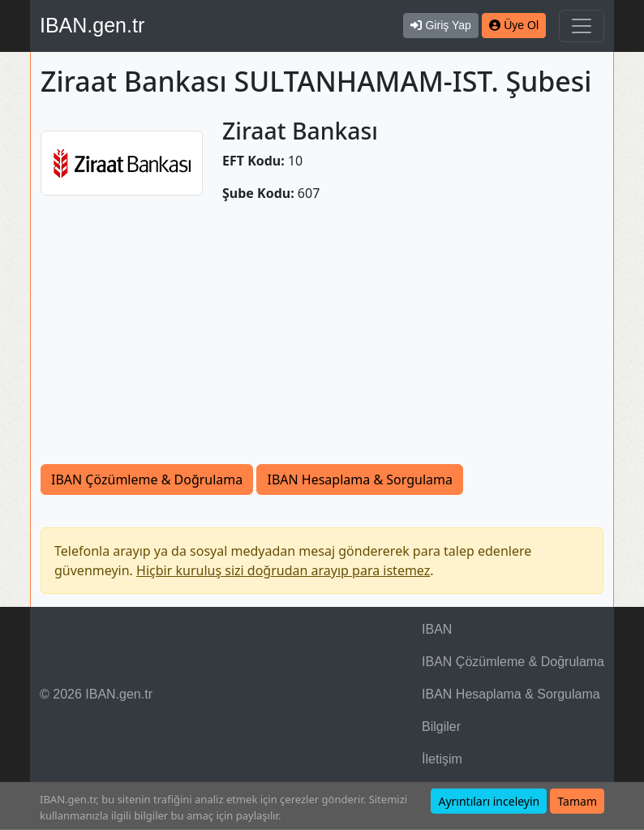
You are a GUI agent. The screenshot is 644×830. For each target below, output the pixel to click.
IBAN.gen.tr (92, 25)
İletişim (442, 759)
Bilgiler (441, 727)
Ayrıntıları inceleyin (489, 801)
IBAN (437, 629)
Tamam (577, 801)
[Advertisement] (322, 342)
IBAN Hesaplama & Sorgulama (359, 480)
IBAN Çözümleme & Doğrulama (147, 480)
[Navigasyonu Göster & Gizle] (582, 26)
